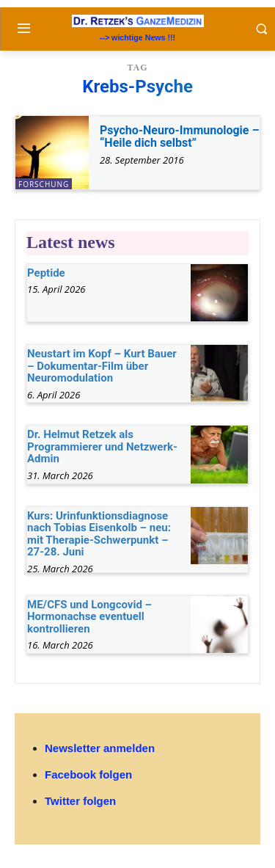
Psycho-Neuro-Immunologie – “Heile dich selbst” (180, 137)
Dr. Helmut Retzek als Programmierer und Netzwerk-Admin (102, 446)
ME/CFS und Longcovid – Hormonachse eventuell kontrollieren (89, 617)
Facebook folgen (88, 774)
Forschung (44, 184)
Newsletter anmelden (100, 748)
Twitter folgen (80, 801)
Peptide (46, 273)
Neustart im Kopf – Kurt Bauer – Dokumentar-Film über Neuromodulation (102, 366)
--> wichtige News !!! (137, 37)
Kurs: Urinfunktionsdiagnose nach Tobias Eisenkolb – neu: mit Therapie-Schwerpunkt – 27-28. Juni (99, 534)
